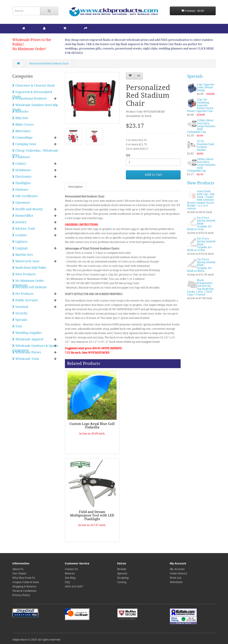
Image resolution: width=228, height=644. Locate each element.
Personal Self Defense (30, 287)
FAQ (67, 582)
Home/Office (23, 216)
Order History (178, 574)
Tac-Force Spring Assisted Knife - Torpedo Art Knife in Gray (201, 224)
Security (20, 313)
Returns (70, 574)
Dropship (123, 578)
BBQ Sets (20, 118)
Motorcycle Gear (26, 261)
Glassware (21, 203)
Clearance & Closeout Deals (34, 85)
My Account (177, 569)
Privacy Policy (21, 595)
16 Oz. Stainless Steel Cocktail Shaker (206, 146)
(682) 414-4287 (74, 587)
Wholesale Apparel (28, 339)
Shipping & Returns (24, 587)
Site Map (70, 578)
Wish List (176, 578)
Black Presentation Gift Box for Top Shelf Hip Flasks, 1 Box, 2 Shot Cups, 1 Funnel (200, 287)
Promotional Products (30, 98)
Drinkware (22, 170)
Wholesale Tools (26, 359)
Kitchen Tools (24, 229)
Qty (128, 155)
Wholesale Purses (27, 352)
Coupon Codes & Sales (26, 582)
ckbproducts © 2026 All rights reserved (36, 640)
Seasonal (20, 307)
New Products (24, 274)
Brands (122, 569)
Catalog (122, 582)
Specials (20, 320)
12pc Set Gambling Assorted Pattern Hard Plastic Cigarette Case (200, 105)
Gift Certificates (25, 196)
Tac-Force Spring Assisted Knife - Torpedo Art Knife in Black (201, 265)
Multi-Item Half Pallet (29, 268)
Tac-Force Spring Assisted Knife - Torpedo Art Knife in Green (201, 244)
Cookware (21, 157)
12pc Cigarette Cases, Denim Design (206, 87)
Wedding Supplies (27, 333)
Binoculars (22, 131)
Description (75, 187)
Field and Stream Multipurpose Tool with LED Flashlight (92, 515)
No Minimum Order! (29, 49)
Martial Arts (23, 255)
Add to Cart (153, 175)
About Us (18, 569)
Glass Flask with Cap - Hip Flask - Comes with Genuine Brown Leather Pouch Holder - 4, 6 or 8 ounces (201, 200)
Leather (20, 235)
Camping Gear (24, 144)
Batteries (20, 111)
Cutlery (19, 164)
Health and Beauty (27, 209)
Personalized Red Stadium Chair (49, 64)
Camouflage (22, 138)
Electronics (22, 177)
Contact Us (71, 569)
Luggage (20, 248)
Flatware (20, 190)
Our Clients (19, 574)
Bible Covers (23, 125)
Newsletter (176, 582)
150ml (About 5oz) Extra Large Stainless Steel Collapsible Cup (201, 126)
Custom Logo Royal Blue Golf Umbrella (92, 426)
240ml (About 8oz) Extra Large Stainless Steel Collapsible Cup (201, 165)
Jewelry (19, 222)
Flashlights (22, 183)
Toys (17, 326)
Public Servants (25, 300)
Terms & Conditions (24, 591)
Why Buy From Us (24, 578)
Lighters (20, 242)
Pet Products (23, 294)
